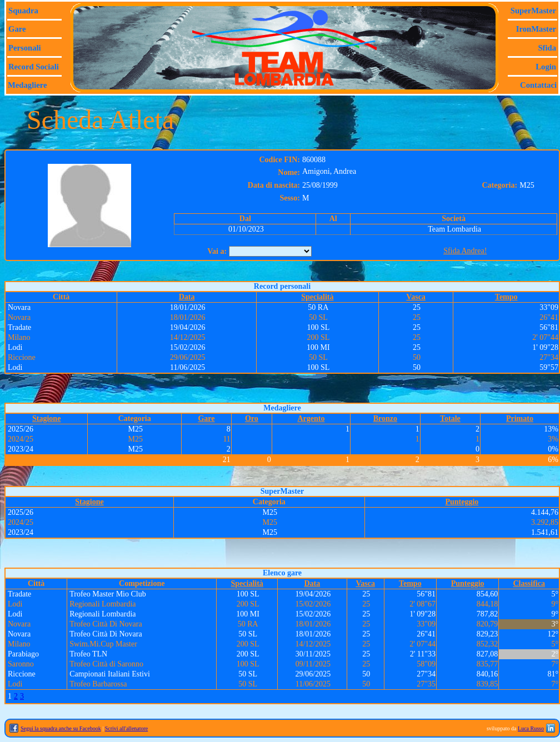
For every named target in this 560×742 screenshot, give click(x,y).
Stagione (46, 418)
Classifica (529, 583)
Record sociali (34, 67)
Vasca (416, 297)
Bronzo (385, 418)
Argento (311, 418)
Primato (520, 418)
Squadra (23, 11)
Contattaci (538, 85)
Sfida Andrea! (465, 251)
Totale (450, 418)
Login (546, 67)
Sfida (547, 48)
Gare (17, 29)
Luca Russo (531, 728)
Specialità (317, 297)
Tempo (506, 297)
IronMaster (536, 29)
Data (187, 297)
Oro (252, 418)
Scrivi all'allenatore (127, 728)
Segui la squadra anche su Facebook (61, 728)
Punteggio (462, 502)
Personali (25, 48)
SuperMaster (533, 11)
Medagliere (27, 85)
